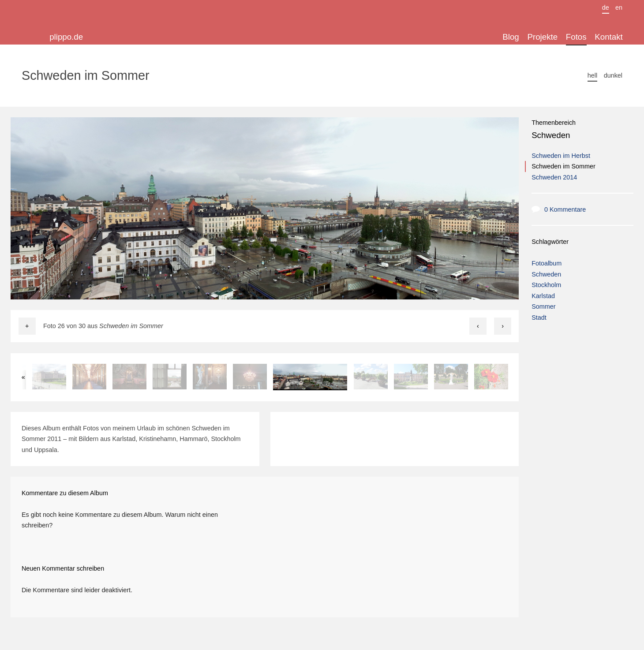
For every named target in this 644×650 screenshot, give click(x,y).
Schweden (551, 135)
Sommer (543, 306)
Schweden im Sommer (563, 166)
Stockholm (546, 285)
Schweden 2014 (554, 177)
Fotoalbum (547, 263)
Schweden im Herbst (561, 156)
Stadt (539, 318)
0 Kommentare (565, 209)
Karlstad (543, 296)
